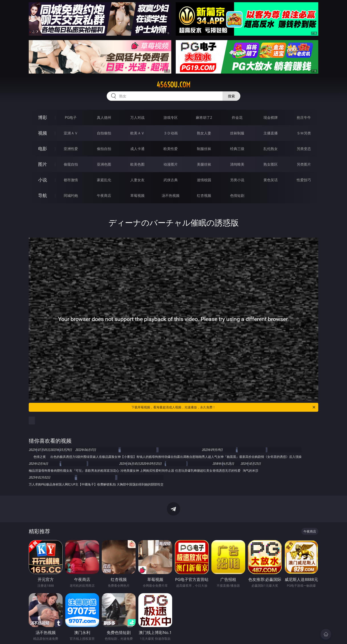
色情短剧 (237, 195)
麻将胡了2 (204, 117)
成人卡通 (137, 149)
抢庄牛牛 (304, 117)
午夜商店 (104, 195)
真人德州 (104, 117)
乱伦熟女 (271, 149)
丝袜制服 (237, 133)
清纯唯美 (237, 164)
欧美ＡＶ (137, 133)
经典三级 (237, 149)
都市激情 (71, 180)
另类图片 (304, 164)
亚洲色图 (104, 164)
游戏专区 (171, 117)
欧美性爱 (171, 149)
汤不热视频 (171, 195)
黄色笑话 (271, 180)
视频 (43, 133)
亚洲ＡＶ (71, 133)
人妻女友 (137, 180)
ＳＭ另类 (304, 133)
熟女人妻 (204, 133)
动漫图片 (171, 164)
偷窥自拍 (71, 164)
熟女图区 (271, 164)
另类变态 (304, 149)
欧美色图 (137, 164)
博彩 (43, 117)
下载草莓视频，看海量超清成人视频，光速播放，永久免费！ (224, 407)
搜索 (231, 96)
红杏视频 (204, 195)
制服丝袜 (204, 149)
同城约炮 (71, 195)
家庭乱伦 (104, 180)
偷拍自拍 (104, 149)
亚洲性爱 (71, 149)
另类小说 (237, 180)
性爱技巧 (304, 180)
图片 (43, 164)
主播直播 (271, 133)
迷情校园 (204, 180)
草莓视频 (137, 195)
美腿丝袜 (204, 164)
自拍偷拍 (104, 133)
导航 (43, 195)
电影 (43, 149)
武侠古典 (171, 180)
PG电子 (71, 117)
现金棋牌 (271, 117)
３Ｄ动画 (171, 133)
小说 (43, 180)
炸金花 (237, 117)
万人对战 (137, 117)
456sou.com (173, 85)
